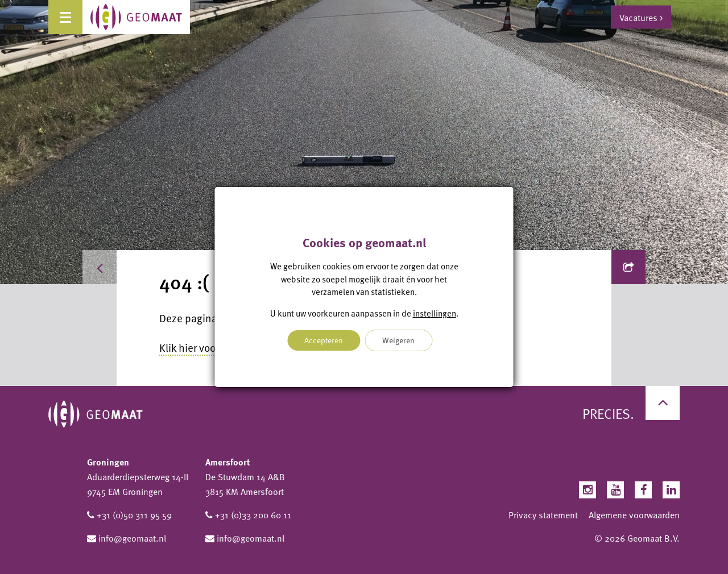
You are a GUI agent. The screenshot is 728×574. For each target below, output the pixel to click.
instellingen (435, 313)
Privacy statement (543, 515)
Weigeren (398, 340)
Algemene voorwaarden (634, 515)
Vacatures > (641, 17)
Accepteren (324, 340)
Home (118, 267)
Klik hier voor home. (205, 348)
